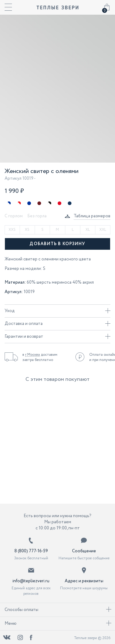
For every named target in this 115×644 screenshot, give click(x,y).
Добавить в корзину (57, 244)
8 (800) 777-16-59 (31, 551)
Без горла (37, 216)
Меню (58, 624)
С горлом (14, 216)
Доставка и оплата (57, 324)
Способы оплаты (58, 610)
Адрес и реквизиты (84, 581)
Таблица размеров (92, 216)
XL (88, 230)
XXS (12, 230)
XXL (103, 230)
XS (27, 230)
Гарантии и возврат (57, 337)
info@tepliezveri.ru (31, 581)
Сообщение (84, 551)
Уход (57, 311)
